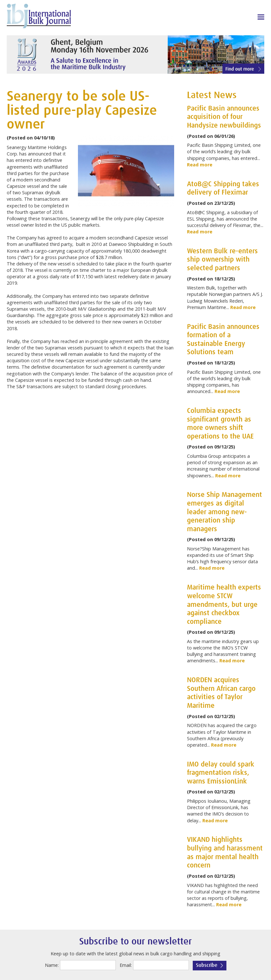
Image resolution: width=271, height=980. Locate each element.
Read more (200, 165)
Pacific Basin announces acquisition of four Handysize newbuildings (224, 117)
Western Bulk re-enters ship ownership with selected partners (222, 260)
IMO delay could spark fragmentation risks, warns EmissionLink (221, 773)
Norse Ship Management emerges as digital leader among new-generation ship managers (224, 512)
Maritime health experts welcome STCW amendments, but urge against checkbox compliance (224, 605)
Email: (126, 965)
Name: (52, 965)
